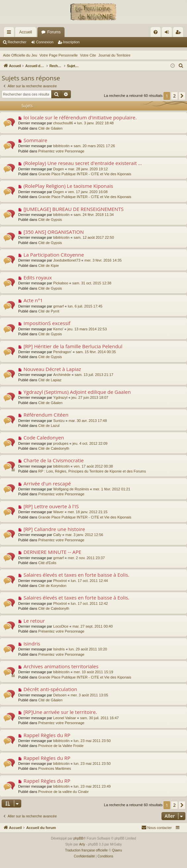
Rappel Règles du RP (47, 735)
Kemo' (58, 329)
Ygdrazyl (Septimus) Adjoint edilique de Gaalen (77, 392)
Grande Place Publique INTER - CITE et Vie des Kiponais (85, 174)
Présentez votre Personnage (61, 151)
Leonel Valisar (65, 718)
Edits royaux (38, 277)
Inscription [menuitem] (180, 33)
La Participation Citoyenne (54, 255)
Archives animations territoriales (61, 666)
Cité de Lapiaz (50, 380)
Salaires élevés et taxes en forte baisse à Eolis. (76, 575)
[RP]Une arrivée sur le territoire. (60, 712)
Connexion (45, 42)
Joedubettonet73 (67, 260)
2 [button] (174, 96)
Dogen (59, 169)
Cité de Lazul (49, 426)
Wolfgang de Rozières (71, 489)
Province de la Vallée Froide (61, 746)
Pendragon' (63, 352)
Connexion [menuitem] (168, 33)
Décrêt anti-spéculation (50, 689)
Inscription (71, 42)
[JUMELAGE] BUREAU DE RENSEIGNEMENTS (73, 209)
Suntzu (59, 421)
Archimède (62, 375)
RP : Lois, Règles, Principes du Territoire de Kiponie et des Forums (92, 471)
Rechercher (17, 42)
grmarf (59, 306)
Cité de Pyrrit (49, 311)
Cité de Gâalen (50, 128)
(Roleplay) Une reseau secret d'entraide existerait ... (83, 163)
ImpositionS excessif (47, 323)
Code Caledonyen (44, 437)
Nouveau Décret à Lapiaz (52, 369)
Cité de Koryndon (52, 586)
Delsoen (60, 695)
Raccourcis (10, 33)
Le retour (34, 621)
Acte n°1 (33, 300)
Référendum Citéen (46, 415)
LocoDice (61, 626)
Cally (57, 535)
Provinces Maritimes (55, 768)
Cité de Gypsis (50, 220)
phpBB (78, 838)
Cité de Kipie (49, 266)
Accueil (26, 32)
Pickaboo (61, 283)
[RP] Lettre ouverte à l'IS (51, 506)
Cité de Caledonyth (54, 448)
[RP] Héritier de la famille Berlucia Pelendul (73, 346)
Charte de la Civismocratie (54, 460)
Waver (58, 512)
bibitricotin (62, 146)
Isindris (32, 643)
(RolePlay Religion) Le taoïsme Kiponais (68, 186)
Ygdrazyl (60, 397)
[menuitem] (156, 32)
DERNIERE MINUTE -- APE (52, 552)
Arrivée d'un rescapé (47, 483)
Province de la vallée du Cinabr (64, 792)
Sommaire (35, 140)
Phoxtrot (60, 581)
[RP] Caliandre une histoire (54, 529)
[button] (182, 96)
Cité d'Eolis (47, 563)
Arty (82, 844)
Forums (54, 32)
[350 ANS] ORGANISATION (54, 232)
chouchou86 (63, 123)
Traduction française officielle (87, 850)
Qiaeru (117, 850)
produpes (61, 443)
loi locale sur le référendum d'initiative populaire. (80, 117)
